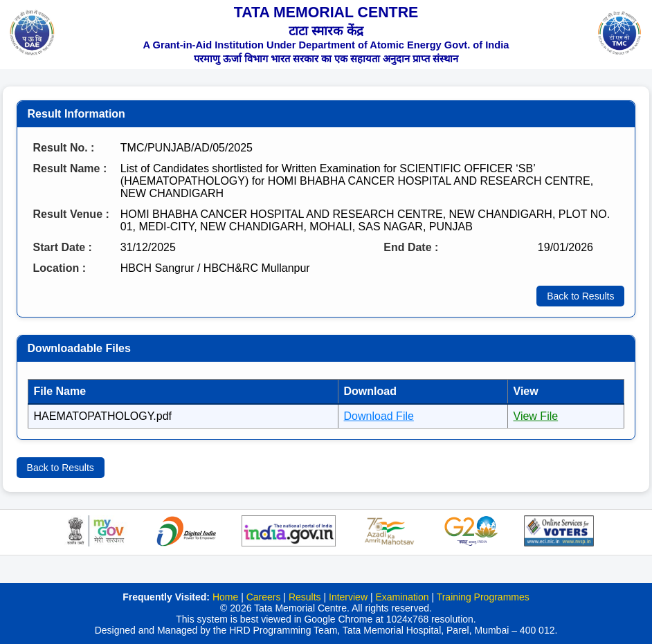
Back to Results (580, 296)
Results (305, 597)
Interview (348, 597)
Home (225, 597)
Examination (402, 597)
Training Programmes (483, 597)
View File (536, 416)
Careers (264, 597)
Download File (379, 416)
